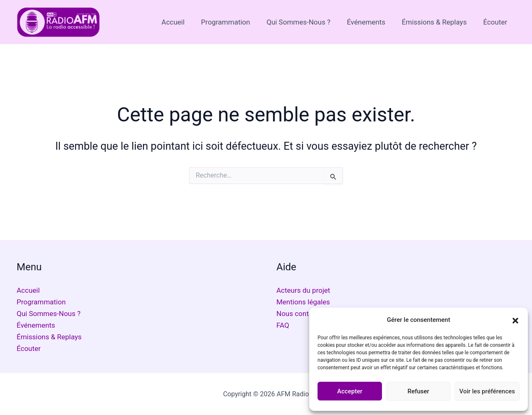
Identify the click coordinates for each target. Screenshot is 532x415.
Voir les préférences (487, 391)
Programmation (236, 22)
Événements (372, 22)
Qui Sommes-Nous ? (306, 22)
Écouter (496, 22)
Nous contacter (300, 314)
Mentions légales (303, 302)
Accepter (350, 391)
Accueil (186, 22)
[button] (515, 320)
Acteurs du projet (303, 290)
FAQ (283, 325)
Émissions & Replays (438, 22)
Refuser (418, 391)
